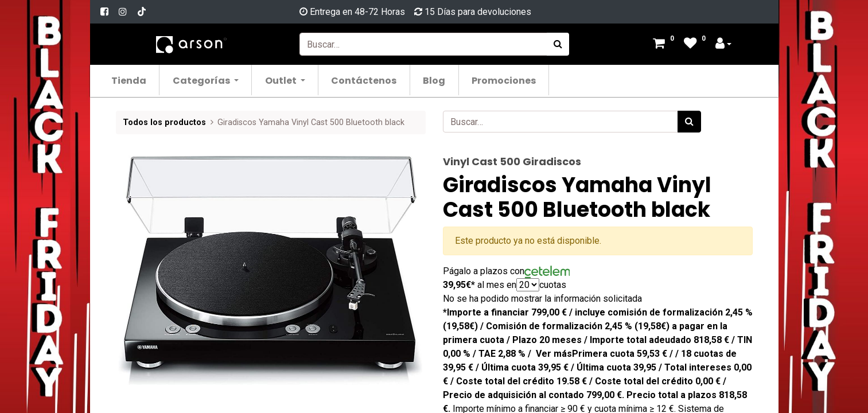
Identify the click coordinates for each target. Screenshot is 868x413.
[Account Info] (723, 44)
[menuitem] (129, 80)
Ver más (554, 354)
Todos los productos (164, 122)
